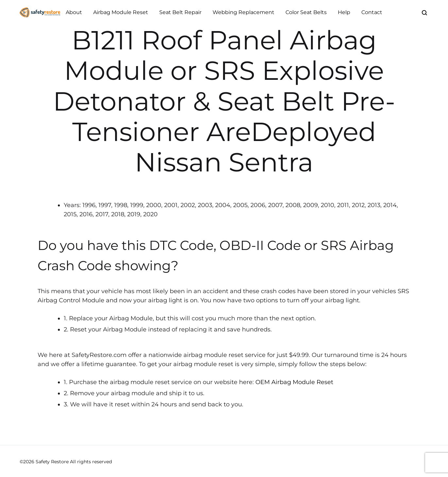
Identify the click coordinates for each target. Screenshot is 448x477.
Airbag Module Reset (121, 12)
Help (344, 12)
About (74, 12)
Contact (372, 12)
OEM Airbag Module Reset (294, 382)
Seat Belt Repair (180, 12)
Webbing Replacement (243, 12)
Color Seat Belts (306, 12)
